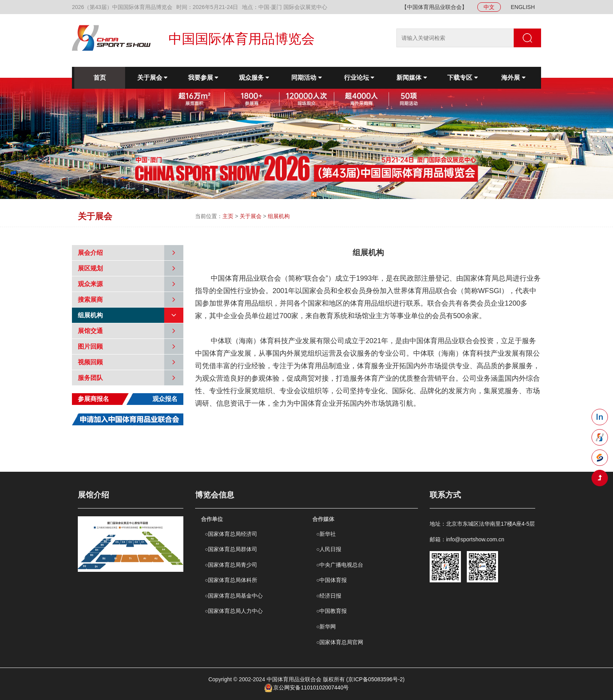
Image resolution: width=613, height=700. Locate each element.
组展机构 (279, 216)
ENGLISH (523, 7)
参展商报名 (93, 399)
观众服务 (254, 78)
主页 (228, 216)
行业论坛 (359, 78)
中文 (489, 7)
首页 (100, 78)
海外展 (513, 78)
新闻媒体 (411, 78)
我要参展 (203, 78)
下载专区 (462, 78)
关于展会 (152, 78)
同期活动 (306, 78)
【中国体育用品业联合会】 (434, 7)
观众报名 (165, 399)
